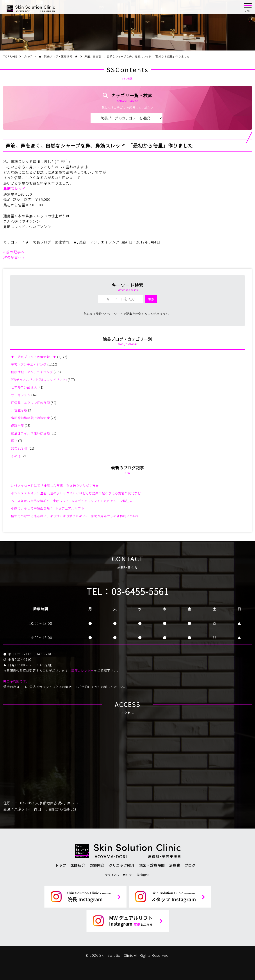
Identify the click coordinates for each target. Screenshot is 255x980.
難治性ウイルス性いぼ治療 (30, 433)
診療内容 (97, 865)
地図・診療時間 (152, 865)
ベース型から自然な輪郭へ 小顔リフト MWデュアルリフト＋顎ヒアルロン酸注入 (72, 501)
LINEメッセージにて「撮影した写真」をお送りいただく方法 (55, 485)
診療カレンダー (83, 670)
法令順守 (143, 875)
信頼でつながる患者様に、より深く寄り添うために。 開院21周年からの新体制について (75, 516)
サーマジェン (21, 395)
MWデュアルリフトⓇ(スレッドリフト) (39, 380)
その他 (16, 456)
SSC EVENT (19, 448)
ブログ (190, 865)
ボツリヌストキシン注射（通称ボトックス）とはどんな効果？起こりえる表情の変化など (76, 493)
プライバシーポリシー (120, 875)
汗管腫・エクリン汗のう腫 (30, 403)
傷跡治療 (17, 425)
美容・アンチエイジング (99, 242)
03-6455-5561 (140, 591)
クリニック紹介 (122, 865)
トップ (61, 865)
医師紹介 (78, 865)
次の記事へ (12, 257)
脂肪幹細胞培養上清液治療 (30, 418)
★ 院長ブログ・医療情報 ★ (51, 242)
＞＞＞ (35, 221)
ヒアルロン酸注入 (24, 387)
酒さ (14, 441)
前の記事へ (15, 252)
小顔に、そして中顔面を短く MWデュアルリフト (48, 508)
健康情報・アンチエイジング (32, 372)
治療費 (175, 865)
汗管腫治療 (19, 410)
